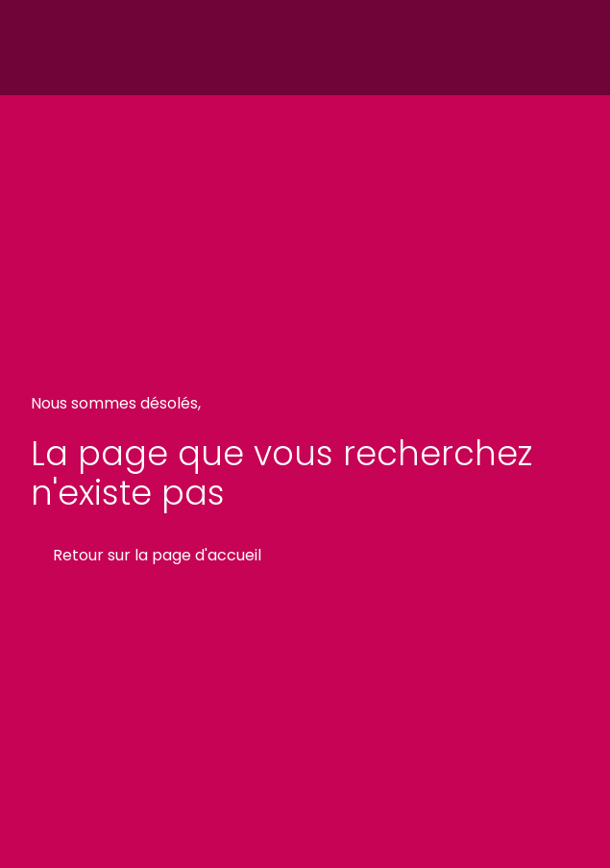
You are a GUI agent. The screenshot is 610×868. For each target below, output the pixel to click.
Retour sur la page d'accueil (157, 555)
